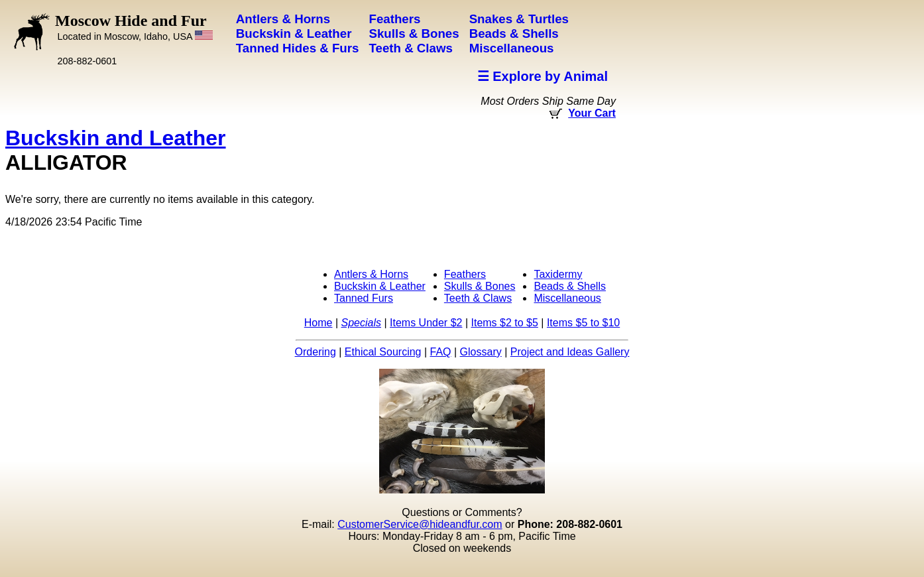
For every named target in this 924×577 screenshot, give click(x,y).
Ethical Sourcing (383, 352)
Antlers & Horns (371, 274)
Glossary (481, 352)
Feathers (465, 274)
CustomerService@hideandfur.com (420, 524)
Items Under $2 (426, 323)
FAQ (441, 352)
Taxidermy (558, 274)
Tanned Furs (364, 298)
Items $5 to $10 (583, 323)
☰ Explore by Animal (543, 76)
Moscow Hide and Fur (134, 27)
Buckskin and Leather (116, 138)
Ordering (316, 352)
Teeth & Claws (478, 298)
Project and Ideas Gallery (570, 352)
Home (318, 323)
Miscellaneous (567, 298)
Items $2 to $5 (504, 323)
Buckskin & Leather (380, 286)
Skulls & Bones (480, 286)
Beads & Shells (570, 286)
